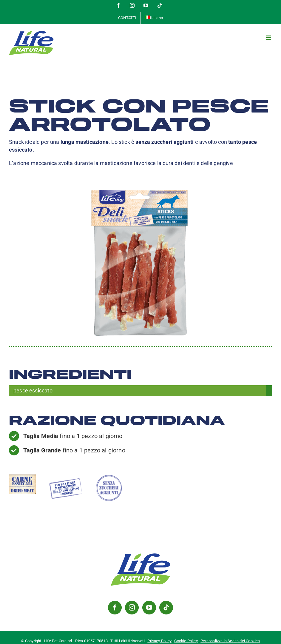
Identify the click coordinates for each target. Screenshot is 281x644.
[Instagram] (132, 608)
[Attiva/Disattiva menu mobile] (269, 38)
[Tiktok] (166, 608)
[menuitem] (154, 18)
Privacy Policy (159, 641)
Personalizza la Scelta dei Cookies (230, 641)
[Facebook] (115, 608)
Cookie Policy (186, 641)
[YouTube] (149, 608)
